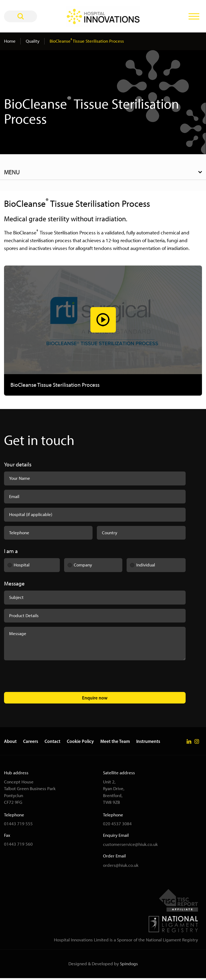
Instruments (148, 743)
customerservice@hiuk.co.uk (130, 846)
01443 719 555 (18, 826)
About (10, 743)
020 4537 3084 (117, 826)
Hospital (17, 565)
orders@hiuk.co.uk (121, 867)
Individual (141, 565)
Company (78, 565)
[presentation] (45, 679)
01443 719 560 (18, 846)
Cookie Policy (80, 743)
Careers (31, 743)
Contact (52, 743)
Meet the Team (115, 743)
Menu (12, 172)
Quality (33, 41)
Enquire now (95, 699)
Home (10, 41)
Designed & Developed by (103, 966)
